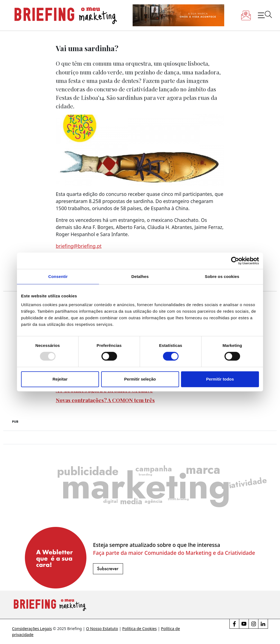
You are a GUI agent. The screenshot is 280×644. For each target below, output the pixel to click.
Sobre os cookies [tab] (222, 276)
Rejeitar (60, 379)
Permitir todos (220, 379)
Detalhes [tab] (140, 276)
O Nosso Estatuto (102, 629)
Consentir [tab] (58, 276)
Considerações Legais (32, 629)
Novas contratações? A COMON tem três (105, 400)
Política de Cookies (139, 629)
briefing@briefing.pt (79, 246)
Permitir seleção (140, 379)
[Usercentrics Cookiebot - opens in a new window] (235, 261)
